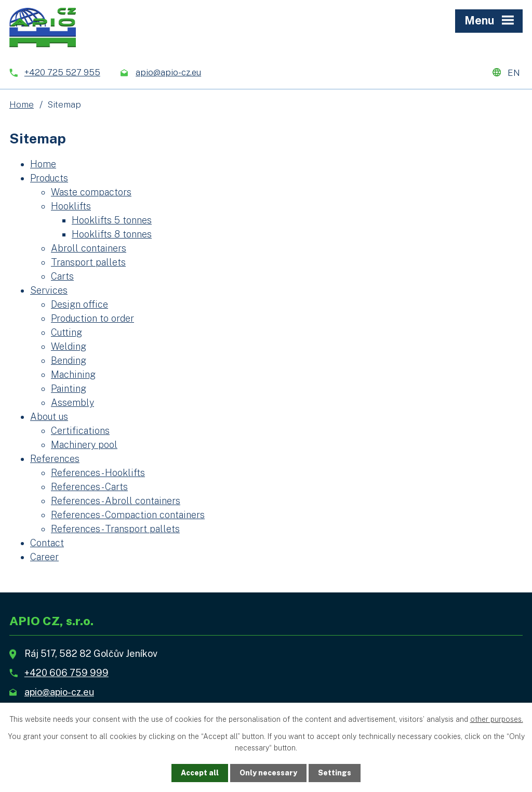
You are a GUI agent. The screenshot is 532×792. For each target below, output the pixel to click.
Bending (69, 360)
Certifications (80, 431)
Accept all (200, 773)
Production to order (92, 318)
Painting (69, 388)
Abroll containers (89, 248)
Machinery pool (84, 445)
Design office (79, 304)
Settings (335, 773)
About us (49, 417)
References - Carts (89, 487)
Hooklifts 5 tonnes (112, 220)
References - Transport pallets (115, 529)
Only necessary (268, 773)
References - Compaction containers (128, 515)
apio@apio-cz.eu (168, 72)
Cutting (66, 332)
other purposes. (497, 719)
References (55, 459)
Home (22, 104)
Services (49, 290)
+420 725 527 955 (62, 72)
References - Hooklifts (98, 473)
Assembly (72, 402)
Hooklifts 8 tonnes (112, 234)
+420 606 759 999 (66, 673)
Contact (47, 543)
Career (44, 557)
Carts (62, 276)
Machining (73, 374)
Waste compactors (91, 192)
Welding (69, 346)
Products (49, 178)
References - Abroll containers (116, 501)
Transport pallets (88, 262)
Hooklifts (71, 206)
